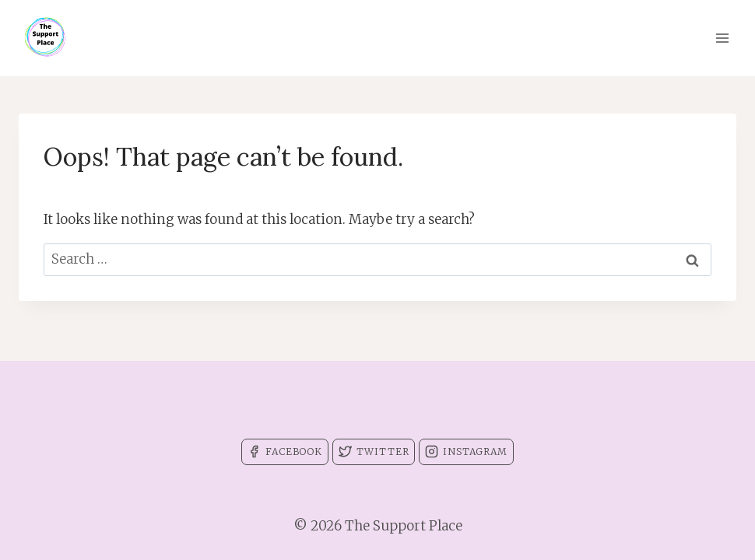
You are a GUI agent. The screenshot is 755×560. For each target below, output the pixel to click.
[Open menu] (722, 38)
